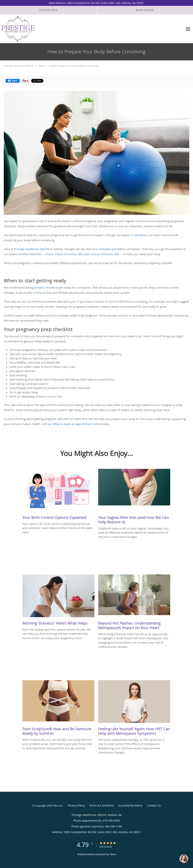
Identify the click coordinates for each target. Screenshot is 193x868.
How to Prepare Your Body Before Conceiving (74, 66)
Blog (42, 66)
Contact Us (154, 805)
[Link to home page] (18, 29)
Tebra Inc (58, 806)
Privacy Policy (76, 805)
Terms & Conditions (101, 805)
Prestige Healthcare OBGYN (19, 66)
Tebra (113, 854)
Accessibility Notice (131, 805)
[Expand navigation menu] (188, 29)
